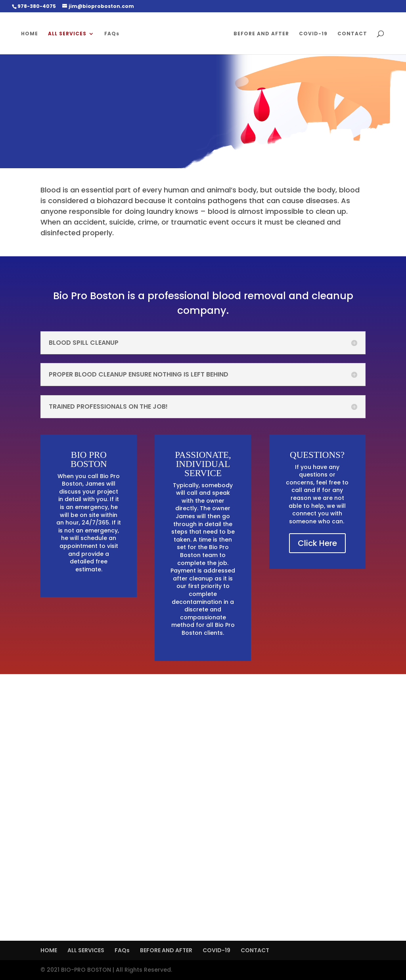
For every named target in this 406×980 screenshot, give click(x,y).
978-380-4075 (37, 6)
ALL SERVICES (67, 34)
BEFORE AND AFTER (261, 34)
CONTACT (352, 34)
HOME (30, 34)
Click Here (317, 543)
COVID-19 (313, 34)
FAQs (112, 34)
